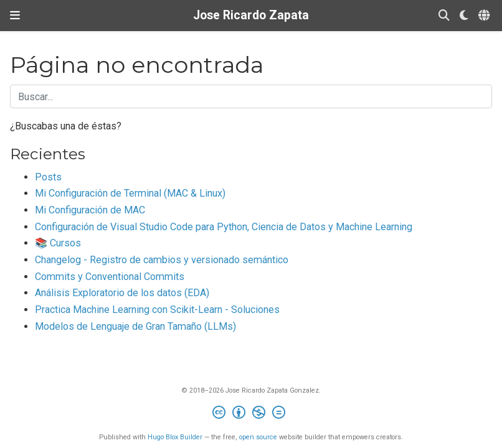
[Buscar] (444, 16)
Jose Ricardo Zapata (251, 15)
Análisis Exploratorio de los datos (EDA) (122, 293)
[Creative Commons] (251, 414)
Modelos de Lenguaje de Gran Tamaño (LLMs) (135, 326)
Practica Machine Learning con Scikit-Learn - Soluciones (157, 310)
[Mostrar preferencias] (464, 16)
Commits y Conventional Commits (110, 277)
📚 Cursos (58, 243)
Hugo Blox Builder (175, 437)
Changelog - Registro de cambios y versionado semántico (162, 260)
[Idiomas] (485, 16)
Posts (48, 177)
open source (258, 437)
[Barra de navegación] (15, 16)
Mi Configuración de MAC (90, 210)
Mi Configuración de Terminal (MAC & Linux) (130, 193)
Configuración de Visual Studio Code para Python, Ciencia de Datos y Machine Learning (224, 227)
